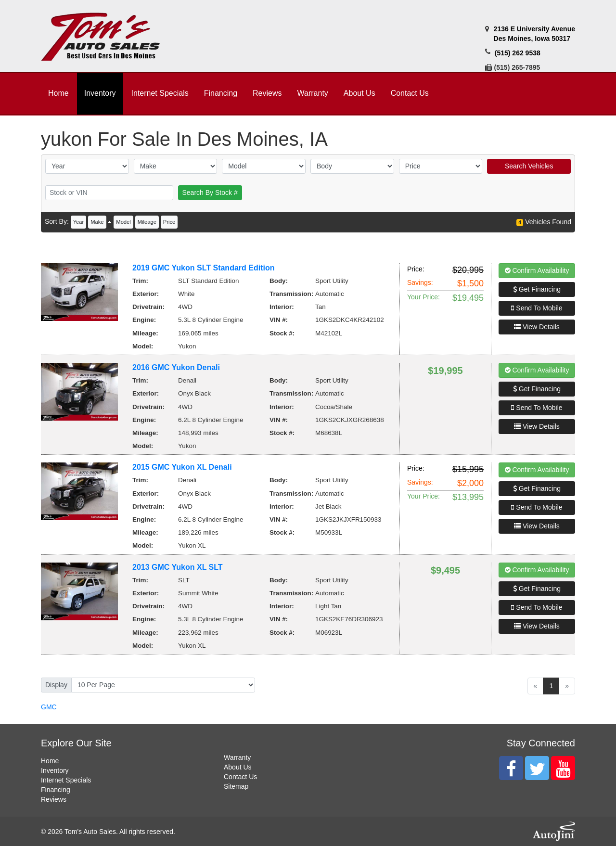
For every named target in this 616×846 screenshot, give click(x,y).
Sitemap (236, 786)
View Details (537, 327)
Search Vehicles (529, 166)
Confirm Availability (537, 270)
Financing (56, 790)
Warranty (237, 757)
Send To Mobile (537, 308)
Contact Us (240, 777)
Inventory (55, 770)
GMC (49, 707)
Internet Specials (66, 780)
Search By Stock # (210, 192)
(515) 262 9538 (518, 53)
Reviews (54, 799)
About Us (238, 767)
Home (50, 761)
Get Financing (537, 289)
